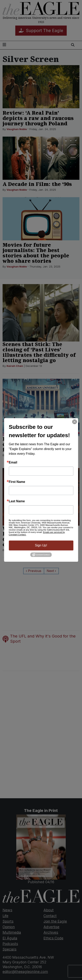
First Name (17, 482)
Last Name (17, 501)
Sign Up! (41, 545)
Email (13, 462)
